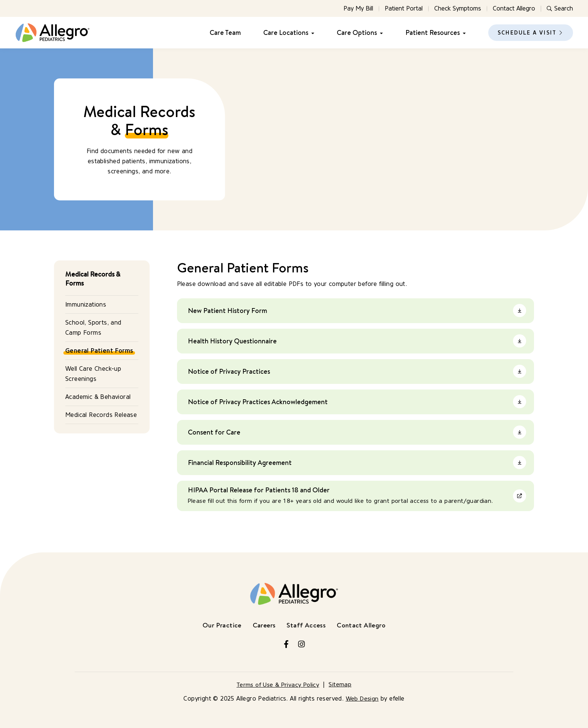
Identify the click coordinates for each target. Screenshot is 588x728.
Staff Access (306, 625)
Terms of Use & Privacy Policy (278, 685)
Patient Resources (433, 33)
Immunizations (86, 305)
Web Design (362, 699)
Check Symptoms (458, 8)
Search (560, 8)
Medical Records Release (101, 415)
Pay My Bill (358, 8)
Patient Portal (404, 8)
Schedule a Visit (527, 33)
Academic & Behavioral (98, 397)
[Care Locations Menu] (311, 33)
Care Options (357, 33)
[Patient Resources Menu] (463, 33)
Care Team (225, 33)
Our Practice (220, 625)
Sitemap (341, 685)
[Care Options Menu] (380, 33)
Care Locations (286, 33)
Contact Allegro (514, 8)
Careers (263, 625)
